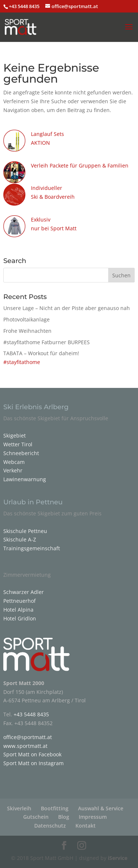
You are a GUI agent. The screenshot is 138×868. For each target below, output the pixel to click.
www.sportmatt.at (25, 746)
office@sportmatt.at (28, 737)
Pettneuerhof (20, 601)
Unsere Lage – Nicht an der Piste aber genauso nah (67, 308)
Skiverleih (19, 808)
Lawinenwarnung (25, 479)
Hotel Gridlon (20, 618)
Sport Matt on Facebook (32, 754)
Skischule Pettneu (25, 531)
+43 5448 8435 (25, 6)
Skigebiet (15, 435)
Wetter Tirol (18, 444)
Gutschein (36, 817)
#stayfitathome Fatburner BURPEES (47, 342)
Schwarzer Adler (24, 592)
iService (118, 858)
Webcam (14, 462)
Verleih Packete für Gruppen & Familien (80, 165)
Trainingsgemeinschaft (32, 548)
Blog (64, 817)
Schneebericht (21, 453)
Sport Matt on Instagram (33, 763)
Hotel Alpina (18, 610)
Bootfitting (55, 808)
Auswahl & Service (101, 808)
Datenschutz (50, 826)
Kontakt (86, 826)
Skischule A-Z (20, 539)
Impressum (93, 817)
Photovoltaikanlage (26, 319)
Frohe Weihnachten (27, 331)
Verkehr (13, 470)
